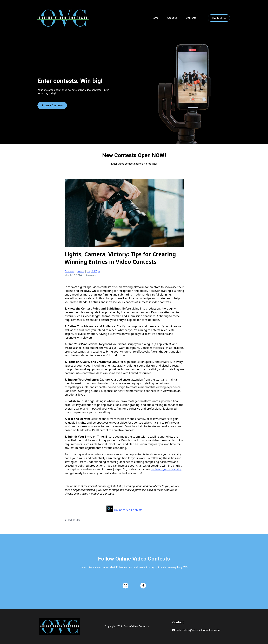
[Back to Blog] (124, 520)
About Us (172, 18)
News (81, 271)
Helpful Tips (93, 271)
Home (155, 18)
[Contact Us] (219, 18)
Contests (191, 18)
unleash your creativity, (166, 469)
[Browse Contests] (52, 105)
